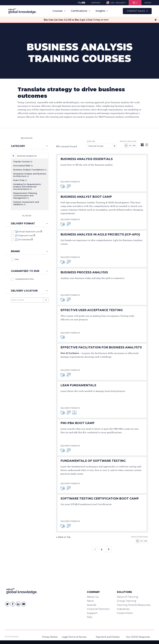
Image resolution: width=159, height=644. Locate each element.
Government (125, 613)
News (90, 601)
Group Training (126, 601)
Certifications (80, 11)
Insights (102, 11)
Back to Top (63, 537)
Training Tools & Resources (134, 605)
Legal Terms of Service (74, 637)
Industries (123, 609)
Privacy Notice (50, 637)
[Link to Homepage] (22, 592)
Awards (92, 605)
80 (134, 145)
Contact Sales (137, 11)
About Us (93, 597)
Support (92, 613)
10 (126, 145)
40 (130, 145)
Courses (59, 11)
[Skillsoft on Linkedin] (18, 604)
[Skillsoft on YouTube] (24, 604)
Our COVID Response (138, 637)
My (81, 3)
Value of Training (127, 597)
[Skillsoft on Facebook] (13, 604)
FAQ (89, 617)
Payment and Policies (108, 637)
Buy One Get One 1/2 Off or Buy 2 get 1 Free (68, 20)
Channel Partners (98, 609)
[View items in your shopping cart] (135, 3)
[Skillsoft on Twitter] (7, 604)
